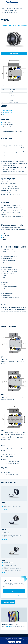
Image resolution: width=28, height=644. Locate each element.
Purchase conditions (16, 639)
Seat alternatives (7, 110)
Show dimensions (8, 113)
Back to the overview (9, 602)
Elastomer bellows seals (10, 12)
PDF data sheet (7, 115)
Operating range (23, 25)
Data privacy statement (6, 641)
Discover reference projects (14, 595)
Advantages (12, 25)
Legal (15, 641)
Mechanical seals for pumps (11, 10)
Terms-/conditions (5, 639)
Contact (19, 641)
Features (4, 25)
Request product (14, 54)
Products (9, 9)
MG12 (16, 141)
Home (2, 9)
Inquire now (14, 591)
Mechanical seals (18, 9)
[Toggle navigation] (25, 3)
